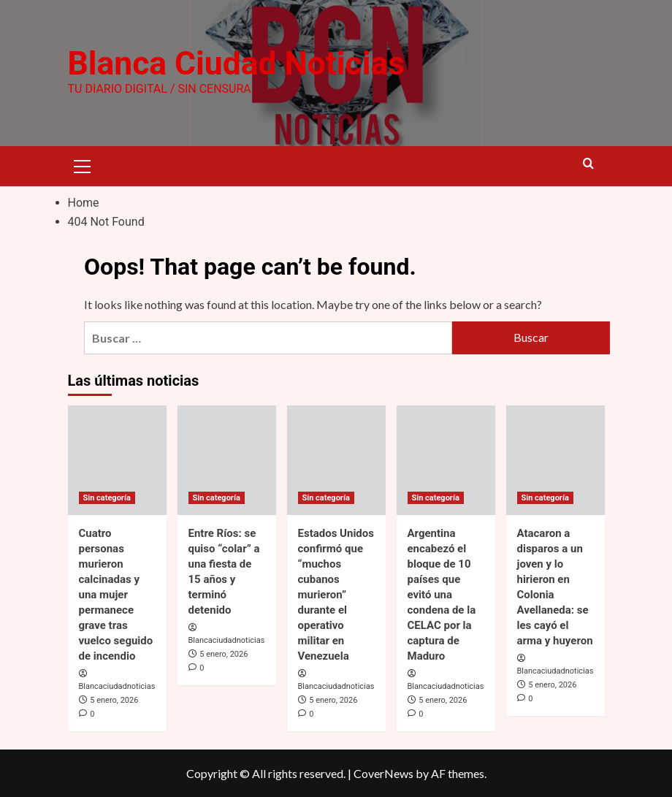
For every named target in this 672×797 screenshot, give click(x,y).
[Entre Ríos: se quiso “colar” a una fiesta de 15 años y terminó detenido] (227, 459)
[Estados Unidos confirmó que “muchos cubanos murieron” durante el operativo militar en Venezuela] (336, 459)
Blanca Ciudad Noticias (235, 64)
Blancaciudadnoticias (117, 686)
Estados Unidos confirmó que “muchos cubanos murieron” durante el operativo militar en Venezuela (336, 594)
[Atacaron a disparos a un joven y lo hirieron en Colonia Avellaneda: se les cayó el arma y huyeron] (555, 459)
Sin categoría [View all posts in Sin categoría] (107, 497)
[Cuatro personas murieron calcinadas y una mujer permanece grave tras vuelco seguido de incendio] (117, 459)
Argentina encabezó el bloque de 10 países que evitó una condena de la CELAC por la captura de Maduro (442, 594)
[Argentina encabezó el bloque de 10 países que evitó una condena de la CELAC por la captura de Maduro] (446, 459)
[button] (83, 164)
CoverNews (383, 773)
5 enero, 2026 (114, 700)
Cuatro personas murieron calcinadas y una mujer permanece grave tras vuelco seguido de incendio (116, 594)
